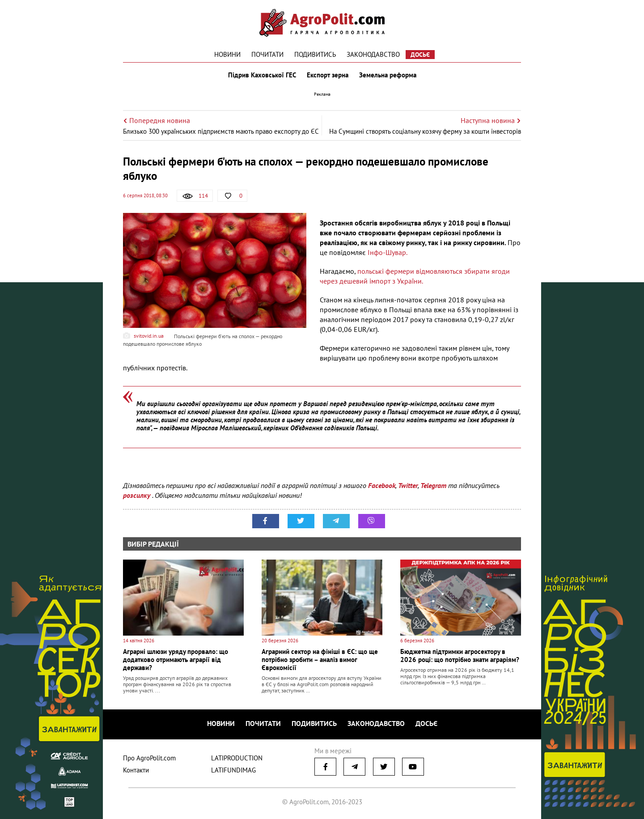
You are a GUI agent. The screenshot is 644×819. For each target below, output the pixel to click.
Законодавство (373, 54)
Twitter (408, 485)
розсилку (138, 495)
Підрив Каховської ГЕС (262, 75)
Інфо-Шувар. (388, 252)
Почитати (267, 54)
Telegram (433, 485)
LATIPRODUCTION (237, 758)
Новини (227, 54)
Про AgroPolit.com (149, 758)
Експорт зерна (328, 75)
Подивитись (315, 54)
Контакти (136, 770)
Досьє (420, 55)
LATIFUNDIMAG (233, 770)
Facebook (382, 485)
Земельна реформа (388, 75)
